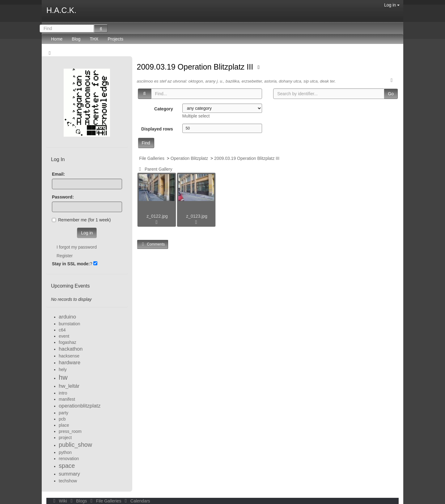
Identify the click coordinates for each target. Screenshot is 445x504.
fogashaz (68, 342)
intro (63, 393)
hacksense (69, 356)
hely (63, 369)
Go (391, 94)
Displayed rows (157, 129)
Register (65, 256)
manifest (67, 399)
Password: (63, 197)
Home (57, 39)
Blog (76, 39)
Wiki (60, 501)
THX (94, 39)
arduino (67, 317)
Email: (58, 174)
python (65, 452)
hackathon (71, 349)
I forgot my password (77, 247)
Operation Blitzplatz (189, 158)
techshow (68, 481)
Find (146, 143)
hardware (70, 363)
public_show (75, 445)
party (64, 413)
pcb (62, 419)
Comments (153, 244)
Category (164, 109)
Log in (392, 5)
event (64, 336)
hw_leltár (69, 386)
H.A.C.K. (61, 10)
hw (63, 377)
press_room (70, 431)
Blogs (78, 501)
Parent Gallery (155, 169)
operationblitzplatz (80, 406)
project (65, 438)
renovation (69, 459)
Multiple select (196, 116)
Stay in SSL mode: (71, 264)
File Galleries (152, 158)
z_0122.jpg (157, 216)
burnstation (69, 324)
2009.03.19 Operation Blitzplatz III (196, 67)
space (67, 466)
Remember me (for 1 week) (81, 220)
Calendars (136, 501)
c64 (62, 330)
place (64, 425)
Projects (115, 39)
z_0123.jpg (197, 216)
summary (69, 474)
